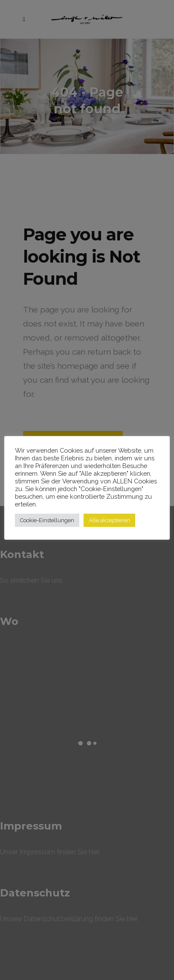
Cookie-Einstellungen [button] (47, 520)
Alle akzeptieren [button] (109, 520)
